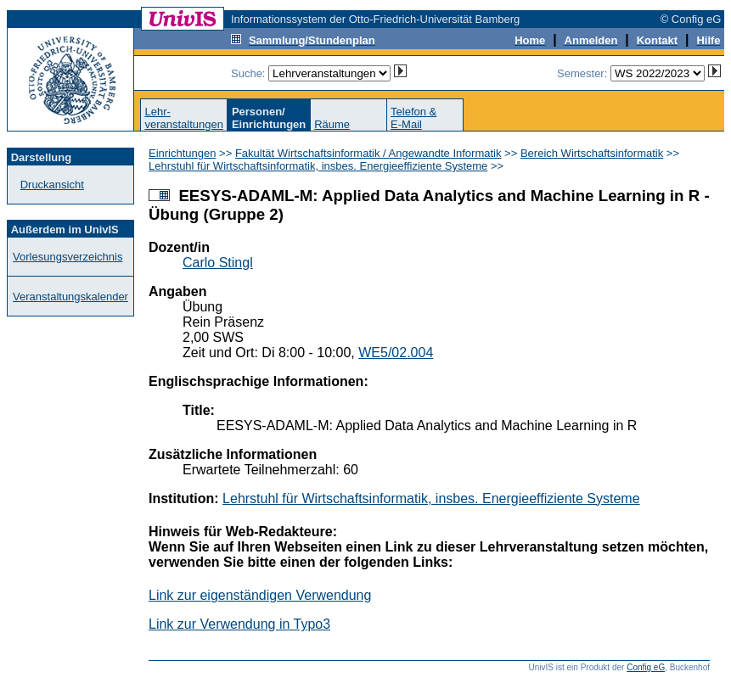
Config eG (646, 667)
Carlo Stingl (218, 263)
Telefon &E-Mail (413, 118)
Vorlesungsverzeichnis (67, 257)
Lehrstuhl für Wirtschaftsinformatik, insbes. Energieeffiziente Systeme (318, 166)
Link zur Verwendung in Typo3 (239, 624)
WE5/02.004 (396, 353)
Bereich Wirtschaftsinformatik (592, 153)
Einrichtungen (183, 153)
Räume (332, 124)
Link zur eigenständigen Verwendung (260, 595)
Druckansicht (52, 185)
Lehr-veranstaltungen (184, 118)
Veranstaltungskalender (70, 297)
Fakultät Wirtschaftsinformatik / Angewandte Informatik (368, 153)
